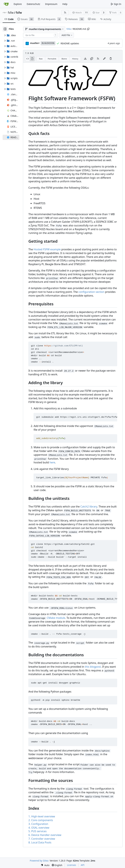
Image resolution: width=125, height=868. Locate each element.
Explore (18, 4)
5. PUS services (37, 831)
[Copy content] (92, 59)
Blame (64, 59)
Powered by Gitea (39, 861)
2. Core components (41, 820)
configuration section (91, 292)
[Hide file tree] (5, 29)
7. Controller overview (42, 839)
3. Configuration (38, 824)
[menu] (45, 865)
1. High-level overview (42, 816)
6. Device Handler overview (45, 835)
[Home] (6, 4)
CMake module (56, 618)
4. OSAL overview (39, 828)
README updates (70, 43)
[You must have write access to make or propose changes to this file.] (111, 59)
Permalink (52, 59)
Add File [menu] (67, 35)
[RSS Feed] (65, 13)
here (52, 462)
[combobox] (40, 35)
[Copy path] (88, 29)
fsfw (11, 13)
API (83, 865)
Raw (41, 59)
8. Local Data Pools (40, 842)
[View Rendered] (32, 59)
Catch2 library (89, 507)
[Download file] (85, 59)
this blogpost (93, 667)
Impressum (51, 4)
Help (65, 4)
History (75, 59)
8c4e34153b (48, 43)
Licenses (72, 865)
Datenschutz (33, 4)
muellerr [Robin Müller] (35, 43)
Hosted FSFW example (47, 249)
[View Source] (27, 59)
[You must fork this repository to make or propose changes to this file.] (104, 59)
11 (86, 12)
